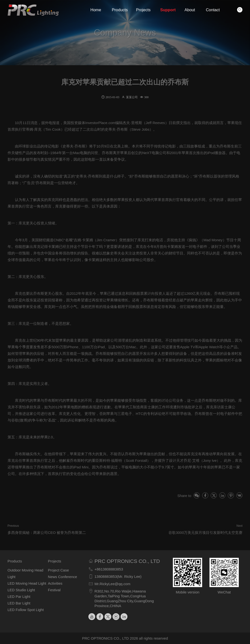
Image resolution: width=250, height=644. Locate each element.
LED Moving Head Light (27, 583)
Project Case (58, 570)
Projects (143, 10)
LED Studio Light (21, 590)
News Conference (62, 577)
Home (96, 10)
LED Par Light (19, 596)
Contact (213, 10)
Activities (55, 583)
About (190, 10)
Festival (54, 590)
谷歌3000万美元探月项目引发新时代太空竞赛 (205, 533)
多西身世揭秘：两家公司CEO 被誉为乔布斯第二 (47, 533)
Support (167, 10)
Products (119, 10)
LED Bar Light (19, 603)
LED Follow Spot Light (26, 610)
